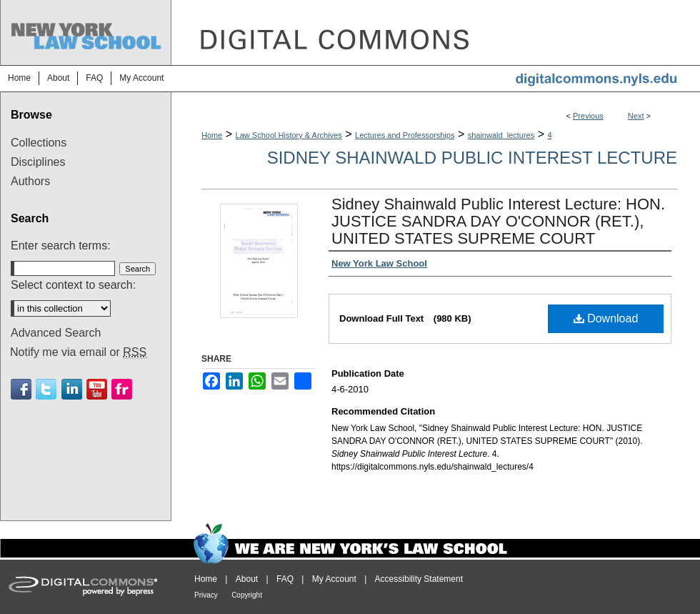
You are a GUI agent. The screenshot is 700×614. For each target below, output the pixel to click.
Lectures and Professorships (405, 135)
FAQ (285, 579)
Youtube (97, 389)
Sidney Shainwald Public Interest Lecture (472, 158)
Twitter (46, 389)
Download (606, 318)
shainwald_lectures (501, 135)
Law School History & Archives (289, 135)
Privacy (206, 595)
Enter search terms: (61, 246)
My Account (334, 579)
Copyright (247, 595)
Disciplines (38, 162)
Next (636, 116)
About (247, 579)
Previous (588, 116)
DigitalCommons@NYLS (436, 33)
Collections (39, 143)
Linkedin (72, 389)
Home (212, 135)
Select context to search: (73, 285)
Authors (30, 181)
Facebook (21, 389)
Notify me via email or (78, 352)
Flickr (122, 389)
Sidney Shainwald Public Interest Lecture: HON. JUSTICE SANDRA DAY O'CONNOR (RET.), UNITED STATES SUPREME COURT (498, 221)
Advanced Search (56, 333)
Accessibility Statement (419, 579)
